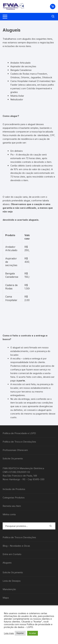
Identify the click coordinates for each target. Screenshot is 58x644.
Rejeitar (20, 633)
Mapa (6, 598)
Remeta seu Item (12, 506)
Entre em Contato (12, 554)
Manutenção (9, 589)
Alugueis (7, 563)
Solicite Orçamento (13, 459)
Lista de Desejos (12, 581)
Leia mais (9, 633)
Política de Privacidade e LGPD (19, 433)
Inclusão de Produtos (14, 489)
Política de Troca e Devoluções (19, 442)
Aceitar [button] (33, 633)
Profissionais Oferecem (15, 450)
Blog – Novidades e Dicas (16, 546)
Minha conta (9, 514)
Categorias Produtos (14, 498)
